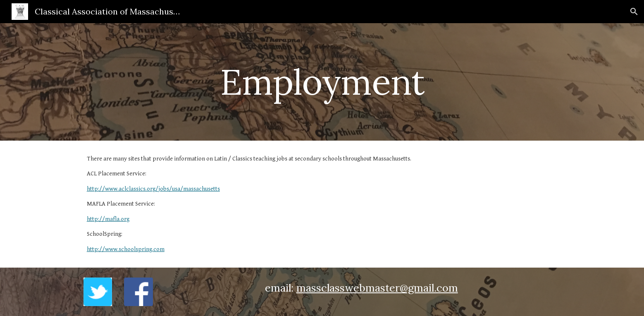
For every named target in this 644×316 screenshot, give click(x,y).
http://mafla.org (108, 219)
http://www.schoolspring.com (126, 249)
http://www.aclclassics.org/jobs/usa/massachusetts (153, 189)
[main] (322, 82)
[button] (634, 12)
